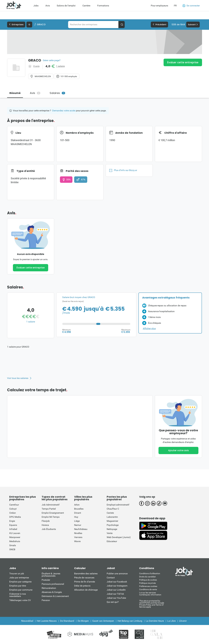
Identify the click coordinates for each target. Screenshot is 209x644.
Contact (111, 578)
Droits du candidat (147, 577)
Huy (76, 517)
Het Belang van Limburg (130, 621)
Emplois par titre (18, 586)
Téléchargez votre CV (20, 600)
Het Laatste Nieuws (47, 621)
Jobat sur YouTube (116, 598)
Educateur (112, 541)
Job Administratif (51, 505)
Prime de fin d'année (85, 582)
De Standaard (67, 621)
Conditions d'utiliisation (150, 573)
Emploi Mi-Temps (51, 517)
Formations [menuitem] (103, 6)
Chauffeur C (113, 509)
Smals (13, 545)
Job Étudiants (49, 529)
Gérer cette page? (52, 60)
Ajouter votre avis (178, 450)
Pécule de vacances (84, 578)
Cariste (110, 513)
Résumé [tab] (15, 93)
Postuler (46, 580)
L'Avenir (183, 621)
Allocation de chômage (86, 590)
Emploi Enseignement (53, 513)
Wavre (77, 541)
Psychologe (113, 525)
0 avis (36, 66)
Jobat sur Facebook (117, 582)
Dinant (78, 513)
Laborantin (112, 517)
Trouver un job (17, 574)
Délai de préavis (82, 586)
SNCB (12, 549)
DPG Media (15, 517)
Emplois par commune (21, 590)
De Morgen (83, 621)
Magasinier (112, 521)
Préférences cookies (148, 586)
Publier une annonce (117, 574)
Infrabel (13, 529)
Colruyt (13, 509)
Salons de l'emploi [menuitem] (66, 6)
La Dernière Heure (155, 621)
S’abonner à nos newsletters (18, 595)
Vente (110, 533)
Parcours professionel (53, 584)
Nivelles (78, 533)
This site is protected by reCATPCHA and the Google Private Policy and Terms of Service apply (152, 604)
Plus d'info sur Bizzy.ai (123, 170)
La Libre (171, 621)
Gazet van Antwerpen (103, 621)
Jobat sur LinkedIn (116, 590)
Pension (46, 600)
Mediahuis (15, 541)
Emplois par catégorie (20, 582)
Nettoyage (112, 529)
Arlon (77, 505)
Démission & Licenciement (55, 596)
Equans (13, 525)
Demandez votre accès (64, 111)
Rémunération (49, 588)
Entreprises (16, 25)
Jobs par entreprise (19, 578)
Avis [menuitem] (48, 6)
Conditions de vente (148, 589)
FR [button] (175, 6)
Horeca (45, 525)
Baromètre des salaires (86, 574)
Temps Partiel (49, 509)
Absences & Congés (52, 592)
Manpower (15, 537)
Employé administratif (118, 505)
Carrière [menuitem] (86, 6)
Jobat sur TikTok (115, 594)
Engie (12, 521)
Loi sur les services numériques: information (150, 594)
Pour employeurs (159, 6)
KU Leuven (15, 533)
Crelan (13, 513)
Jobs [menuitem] (36, 6)
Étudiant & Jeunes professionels (51, 575)
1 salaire (60, 66)
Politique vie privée (147, 583)
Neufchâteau (81, 529)
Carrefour (14, 505)
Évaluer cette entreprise (183, 62)
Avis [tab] (35, 93)
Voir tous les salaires (18, 378)
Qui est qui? (113, 602)
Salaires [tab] (57, 93)
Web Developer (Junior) (119, 537)
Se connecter (191, 6)
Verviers (78, 537)
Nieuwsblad (27, 621)
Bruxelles (79, 509)
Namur (78, 525)
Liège (77, 521)
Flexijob (46, 521)
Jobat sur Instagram (117, 586)
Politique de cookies (148, 580)
